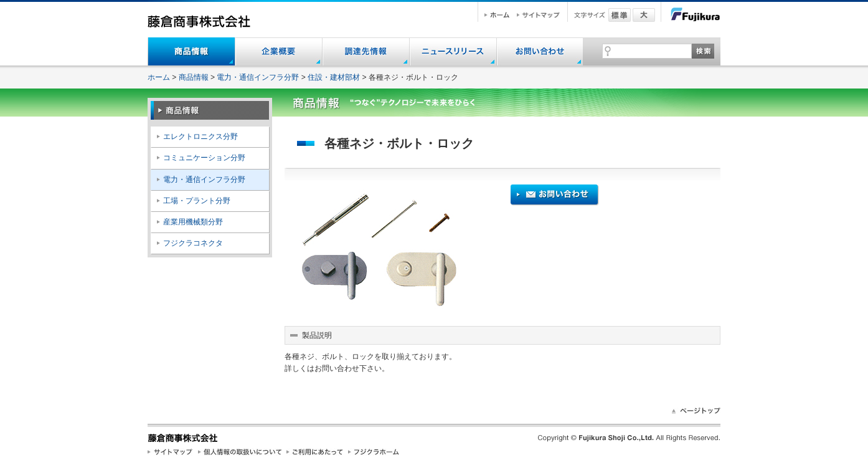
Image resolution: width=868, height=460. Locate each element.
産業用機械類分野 (193, 222)
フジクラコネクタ (193, 243)
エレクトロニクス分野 (200, 137)
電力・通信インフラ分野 (258, 77)
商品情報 (194, 77)
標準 (620, 15)
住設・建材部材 (334, 77)
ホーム (159, 77)
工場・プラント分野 (197, 201)
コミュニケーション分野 (204, 158)
